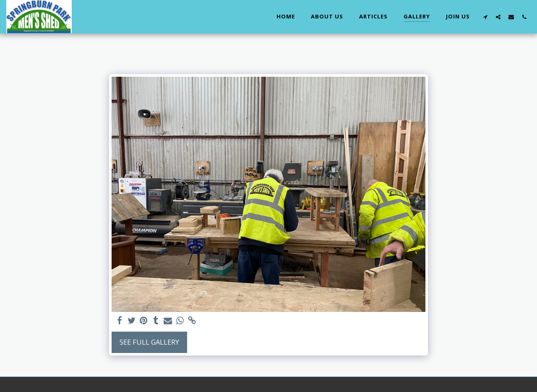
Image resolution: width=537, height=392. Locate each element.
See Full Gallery (149, 342)
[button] (485, 17)
